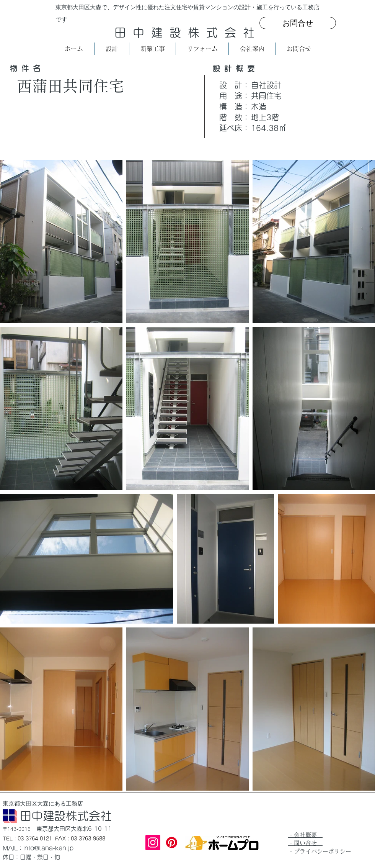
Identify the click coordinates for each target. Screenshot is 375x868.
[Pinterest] (172, 843)
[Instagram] (153, 843)
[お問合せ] (298, 23)
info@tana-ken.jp (48, 848)
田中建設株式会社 (188, 33)
